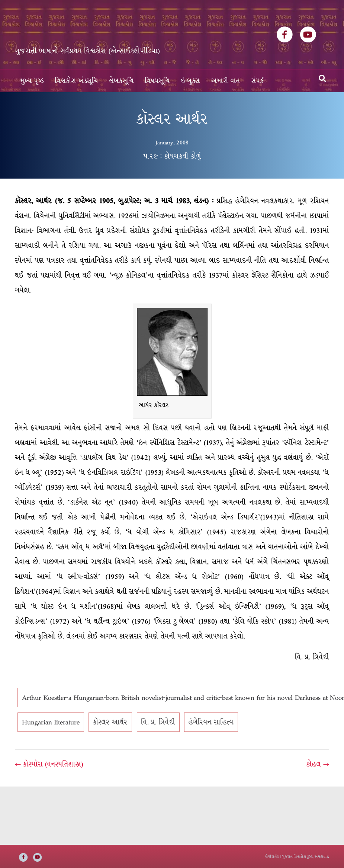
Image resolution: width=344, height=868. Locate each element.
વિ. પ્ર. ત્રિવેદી (158, 722)
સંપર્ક (258, 81)
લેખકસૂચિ (122, 81)
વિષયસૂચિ (157, 81)
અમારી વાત (226, 81)
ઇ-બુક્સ (191, 81)
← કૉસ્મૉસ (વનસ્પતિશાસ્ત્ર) (49, 764)
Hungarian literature (51, 722)
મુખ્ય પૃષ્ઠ (32, 81)
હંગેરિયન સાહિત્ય (211, 722)
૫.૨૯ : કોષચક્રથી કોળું (172, 156)
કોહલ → (318, 764)
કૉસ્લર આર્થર (110, 722)
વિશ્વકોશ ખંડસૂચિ (77, 81)
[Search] (322, 79)
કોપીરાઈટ (272, 857)
